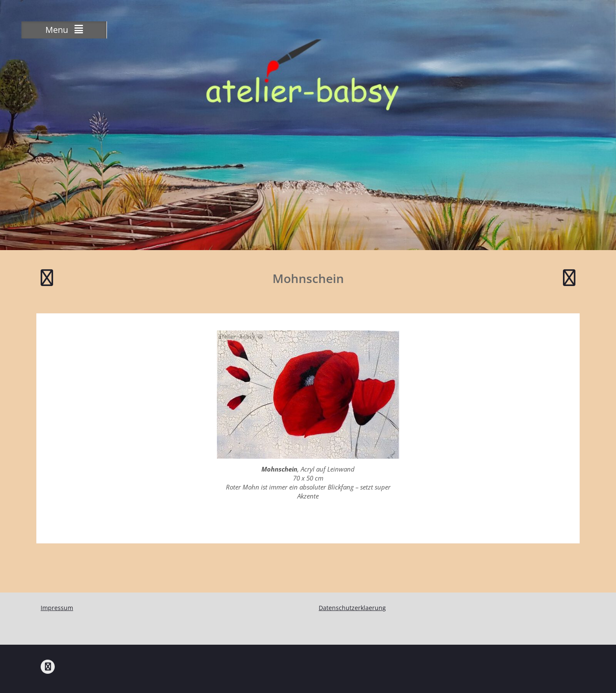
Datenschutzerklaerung (352, 608)
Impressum (57, 608)
